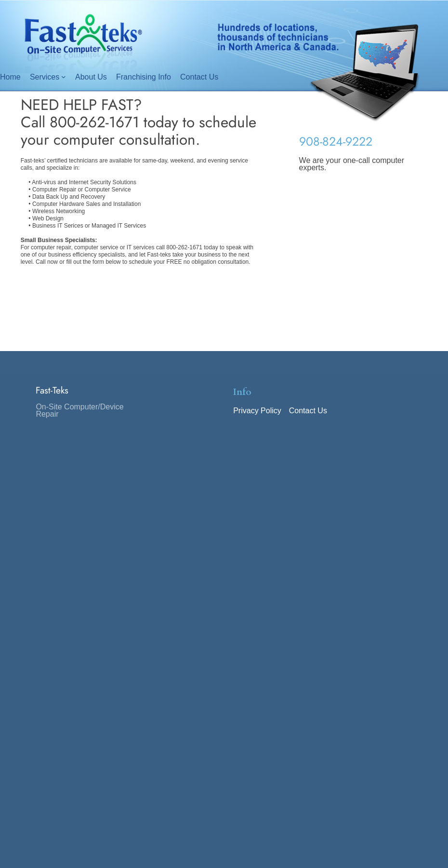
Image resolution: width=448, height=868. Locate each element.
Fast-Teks (52, 390)
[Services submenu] (64, 77)
